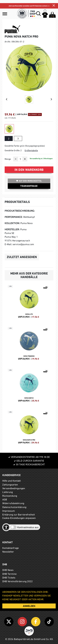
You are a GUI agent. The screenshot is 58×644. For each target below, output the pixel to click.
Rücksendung (10, 496)
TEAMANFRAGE (29, 186)
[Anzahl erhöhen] (25, 159)
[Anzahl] (20, 159)
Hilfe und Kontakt (12, 481)
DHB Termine (9, 574)
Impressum (9, 511)
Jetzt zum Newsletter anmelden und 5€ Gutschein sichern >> (29, 6)
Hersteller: (12, 229)
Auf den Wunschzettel (29, 181)
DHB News (8, 570)
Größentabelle (31, 150)
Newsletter (8, 552)
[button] (5, 14)
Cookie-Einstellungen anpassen (19, 518)
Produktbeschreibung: (20, 211)
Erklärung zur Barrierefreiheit (19, 515)
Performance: (14, 217)
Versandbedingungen (14, 488)
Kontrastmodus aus (28, 527)
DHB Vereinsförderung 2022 (17, 581)
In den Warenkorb (29, 170)
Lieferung (8, 492)
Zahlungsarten (10, 485)
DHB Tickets (9, 578)
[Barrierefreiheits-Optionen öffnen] (6, 527)
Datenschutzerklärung (14, 507)
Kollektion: (12, 223)
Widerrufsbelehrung (13, 503)
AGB (5, 499)
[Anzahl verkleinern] (16, 159)
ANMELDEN (29, 606)
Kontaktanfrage (11, 548)
